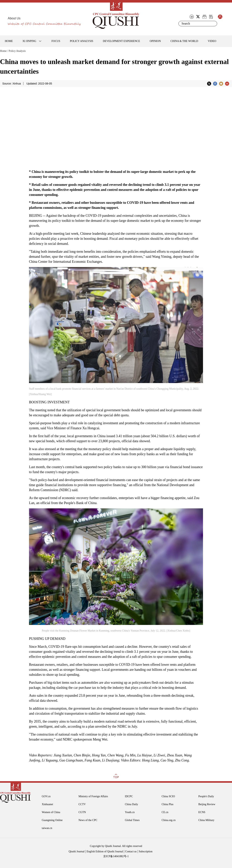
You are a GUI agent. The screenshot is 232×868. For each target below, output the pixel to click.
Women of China (51, 812)
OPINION (155, 41)
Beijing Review (207, 804)
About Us (14, 18)
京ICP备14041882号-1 (116, 856)
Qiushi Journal (77, 851)
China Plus (168, 804)
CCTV (82, 804)
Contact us (131, 851)
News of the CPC (88, 820)
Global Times (132, 820)
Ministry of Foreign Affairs (93, 796)
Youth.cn (130, 812)
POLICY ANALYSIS (81, 41)
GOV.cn (46, 796)
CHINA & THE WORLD (184, 41)
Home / (4, 51)
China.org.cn (169, 820)
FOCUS (56, 41)
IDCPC (129, 796)
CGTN (82, 812)
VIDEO (212, 41)
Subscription (146, 851)
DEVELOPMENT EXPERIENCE (121, 41)
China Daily (131, 804)
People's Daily (206, 796)
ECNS (202, 812)
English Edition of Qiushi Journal (105, 851)
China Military (206, 820)
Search (213, 24)
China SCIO (168, 796)
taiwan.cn (47, 828)
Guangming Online (52, 820)
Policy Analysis (17, 51)
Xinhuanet (47, 804)
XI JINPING (29, 41)
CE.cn (165, 812)
